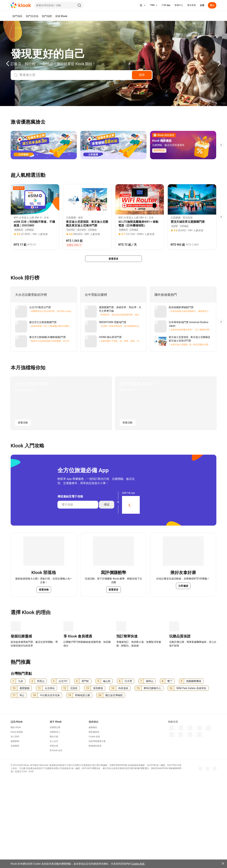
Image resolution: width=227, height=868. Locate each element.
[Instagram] (207, 769)
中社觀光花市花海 (50, 695)
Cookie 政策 (138, 864)
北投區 (74, 688)
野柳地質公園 (82, 695)
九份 (21, 681)
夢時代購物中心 (152, 688)
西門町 (85, 681)
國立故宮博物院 (114, 695)
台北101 (63, 681)
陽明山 (150, 681)
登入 (212, 5)
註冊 (202, 5)
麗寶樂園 (24, 688)
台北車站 (50, 688)
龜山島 (107, 681)
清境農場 (98, 688)
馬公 (22, 695)
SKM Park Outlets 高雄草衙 (191, 688)
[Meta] (200, 769)
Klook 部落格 (17, 732)
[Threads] (215, 769)
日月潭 (128, 681)
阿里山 (41, 681)
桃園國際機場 (194, 681)
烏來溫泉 (123, 688)
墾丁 (170, 681)
